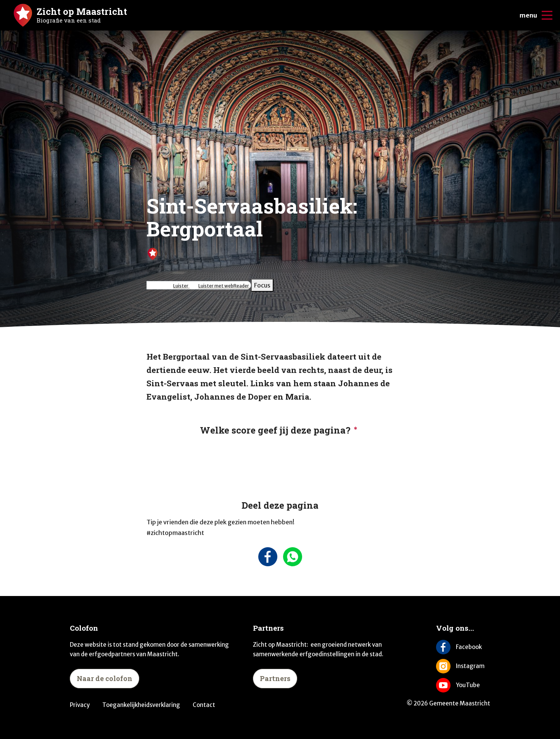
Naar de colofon (105, 678)
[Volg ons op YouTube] (463, 685)
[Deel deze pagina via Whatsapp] (292, 557)
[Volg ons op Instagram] (463, 666)
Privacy (80, 705)
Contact (204, 705)
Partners (275, 678)
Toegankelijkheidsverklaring (141, 705)
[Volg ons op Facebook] (463, 647)
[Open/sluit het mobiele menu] (547, 15)
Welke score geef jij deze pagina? (275, 430)
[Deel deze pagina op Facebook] (268, 557)
